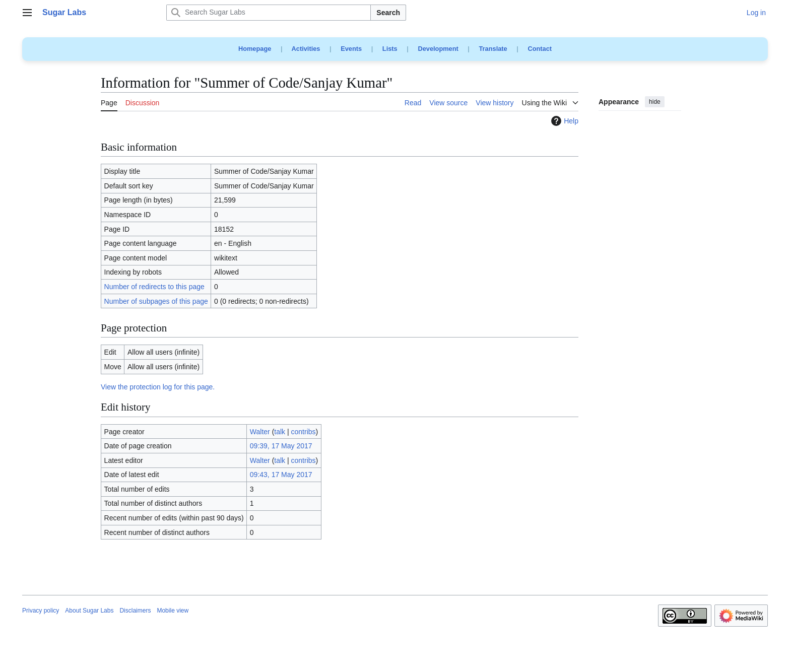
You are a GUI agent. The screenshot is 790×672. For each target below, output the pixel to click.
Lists (390, 49)
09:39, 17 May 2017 (281, 446)
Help (564, 121)
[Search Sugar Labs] (269, 13)
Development (438, 49)
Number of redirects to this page (154, 287)
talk (280, 432)
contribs (304, 432)
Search (388, 13)
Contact (540, 49)
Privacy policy (41, 611)
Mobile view (173, 611)
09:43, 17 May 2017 (281, 475)
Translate (493, 49)
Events (351, 49)
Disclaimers (135, 611)
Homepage (255, 49)
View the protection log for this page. (158, 387)
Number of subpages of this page (156, 301)
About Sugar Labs (89, 611)
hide (655, 102)
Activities (306, 49)
